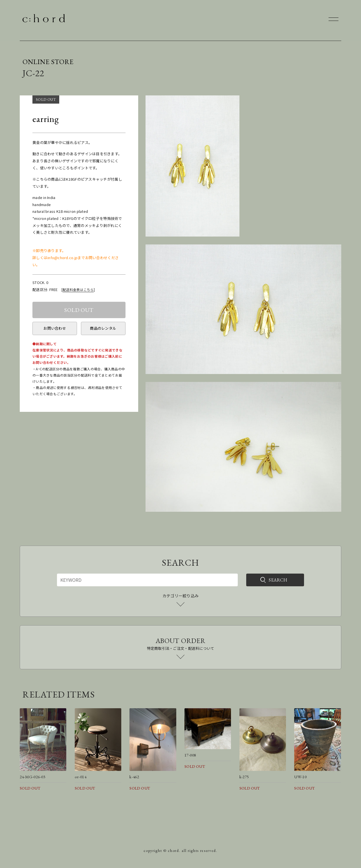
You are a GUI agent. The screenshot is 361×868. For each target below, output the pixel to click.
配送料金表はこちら (78, 289)
